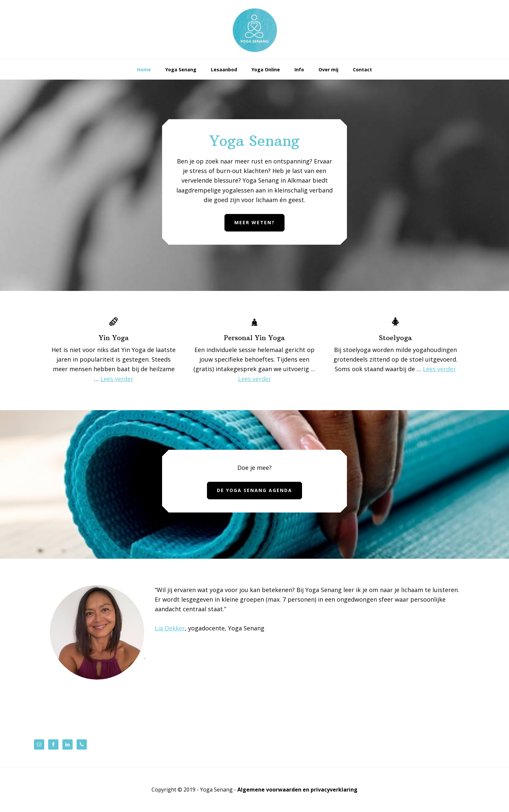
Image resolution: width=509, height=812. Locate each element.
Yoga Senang (254, 30)
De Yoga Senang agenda (254, 490)
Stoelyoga (395, 338)
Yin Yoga (114, 338)
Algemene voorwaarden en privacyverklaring (297, 790)
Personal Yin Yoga (254, 338)
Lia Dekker (170, 628)
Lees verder (117, 379)
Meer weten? (254, 222)
